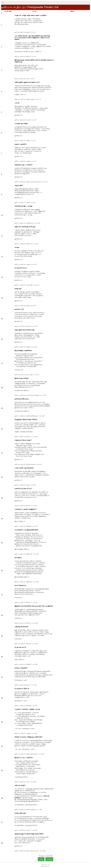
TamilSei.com (45, 866)
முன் (41, 859)
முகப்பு (49, 859)
